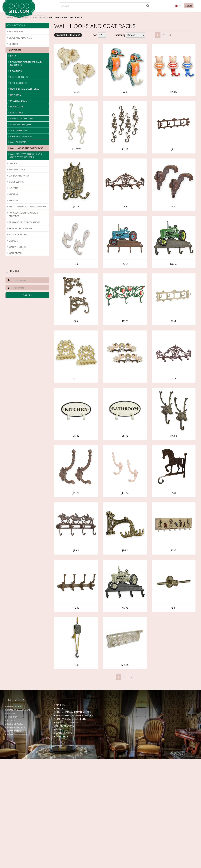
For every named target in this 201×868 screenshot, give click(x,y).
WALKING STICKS (17, 247)
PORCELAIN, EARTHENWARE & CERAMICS (23, 214)
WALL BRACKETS (18, 142)
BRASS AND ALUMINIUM (21, 38)
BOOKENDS (16, 71)
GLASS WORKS (16, 182)
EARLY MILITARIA (17, 169)
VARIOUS (13, 241)
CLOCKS (13, 163)
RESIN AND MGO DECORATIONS (25, 222)
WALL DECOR (15, 253)
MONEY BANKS (18, 107)
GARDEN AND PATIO (19, 176)
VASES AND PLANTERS (21, 136)
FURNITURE (16, 95)
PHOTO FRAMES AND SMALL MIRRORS (28, 207)
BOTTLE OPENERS (19, 77)
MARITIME (14, 194)
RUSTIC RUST (17, 113)
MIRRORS (14, 200)
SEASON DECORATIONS (22, 118)
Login (189, 6)
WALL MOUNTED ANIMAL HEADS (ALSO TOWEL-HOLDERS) (26, 156)
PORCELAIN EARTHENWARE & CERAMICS (75, 715)
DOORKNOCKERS (19, 83)
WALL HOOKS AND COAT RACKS (27, 148)
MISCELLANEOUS (19, 101)
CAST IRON (39, 17)
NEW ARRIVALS (16, 32)
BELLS (13, 56)
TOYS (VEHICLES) (18, 130)
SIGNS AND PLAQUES (21, 124)
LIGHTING (14, 188)
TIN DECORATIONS (18, 235)
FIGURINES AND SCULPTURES (25, 89)
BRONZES (14, 44)
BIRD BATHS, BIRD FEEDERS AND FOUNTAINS (26, 64)
